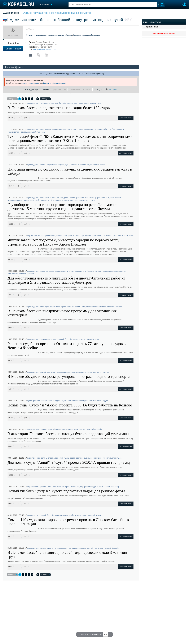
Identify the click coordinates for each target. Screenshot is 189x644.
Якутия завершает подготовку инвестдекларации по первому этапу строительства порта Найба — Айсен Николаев (63, 242)
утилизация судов (48, 339)
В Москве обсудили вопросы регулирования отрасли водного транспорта (69, 376)
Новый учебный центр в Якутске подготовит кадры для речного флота (66, 491)
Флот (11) (98, 89)
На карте (111, 89)
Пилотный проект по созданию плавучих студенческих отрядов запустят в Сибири (70, 171)
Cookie (100, 634)
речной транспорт (112, 487)
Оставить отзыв (13, 49)
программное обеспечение (94, 306)
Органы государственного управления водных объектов (57, 13)
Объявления (74, 89)
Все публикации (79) (95, 74)
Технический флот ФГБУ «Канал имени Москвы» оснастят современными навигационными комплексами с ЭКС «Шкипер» (70, 138)
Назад (12, 99)
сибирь (43, 165)
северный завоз (48, 236)
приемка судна (62, 458)
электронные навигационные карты (56, 129)
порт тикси (129, 236)
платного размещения (30, 83)
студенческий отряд (96, 165)
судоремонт (32, 103)
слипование (44, 103)
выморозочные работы (66, 515)
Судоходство (11, 13)
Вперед (45, 99)
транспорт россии (83, 236)
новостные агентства (49, 197)
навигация (44, 306)
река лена (102, 197)
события (31, 429)
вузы (67, 165)
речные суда (95, 103)
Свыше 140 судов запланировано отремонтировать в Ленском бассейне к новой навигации (68, 522)
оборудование (74, 306)
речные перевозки (77, 548)
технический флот (103, 129)
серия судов (102, 401)
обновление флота (65, 236)
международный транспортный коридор (78, 197)
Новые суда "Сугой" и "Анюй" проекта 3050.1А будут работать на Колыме (70, 405)
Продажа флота (59, 89)
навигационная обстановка (32, 132)
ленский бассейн (58, 103)
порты (30, 236)
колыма (92, 401)
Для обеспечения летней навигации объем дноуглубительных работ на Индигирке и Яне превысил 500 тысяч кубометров (66, 280)
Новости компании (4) (58, 74)
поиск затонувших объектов (86, 339)
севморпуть (97, 236)
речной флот (46, 487)
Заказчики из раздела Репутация (86, 35)
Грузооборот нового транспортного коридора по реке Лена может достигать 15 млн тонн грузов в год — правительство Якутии (62, 207)
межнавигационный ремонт (90, 515)
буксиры (57, 429)
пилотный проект (78, 165)
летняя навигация (103, 271)
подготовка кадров (56, 165)
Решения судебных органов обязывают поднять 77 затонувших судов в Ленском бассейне (67, 346)
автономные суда (75, 372)
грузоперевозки (61, 548)
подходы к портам (87, 200)
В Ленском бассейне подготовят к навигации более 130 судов (59, 108)
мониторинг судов (58, 306)
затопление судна (44, 429)
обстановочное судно (78, 401)
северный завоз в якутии (51, 271)
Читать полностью (126, 118)
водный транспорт (48, 372)
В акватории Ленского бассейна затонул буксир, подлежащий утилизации (69, 434)
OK (106, 634)
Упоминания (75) (77, 74)
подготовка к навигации (78, 103)
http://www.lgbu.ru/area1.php (45, 49)
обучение (75, 487)
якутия (111, 197)
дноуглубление (87, 271)
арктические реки (71, 271)
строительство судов (50, 401)
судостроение (33, 401)
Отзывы (45, 89)
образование (33, 487)
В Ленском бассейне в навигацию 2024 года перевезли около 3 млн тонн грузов (68, 555)
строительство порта (113, 236)
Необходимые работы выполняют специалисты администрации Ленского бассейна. (42, 113)
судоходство (33, 129)
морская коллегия (70, 200)
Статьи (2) (43, 74)
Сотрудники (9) (32, 89)
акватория (62, 372)
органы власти (48, 458)
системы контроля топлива (97, 372)
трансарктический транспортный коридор (42, 200)
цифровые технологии (83, 129)
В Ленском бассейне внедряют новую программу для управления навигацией (62, 313)
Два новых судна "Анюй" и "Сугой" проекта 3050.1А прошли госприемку (69, 462)
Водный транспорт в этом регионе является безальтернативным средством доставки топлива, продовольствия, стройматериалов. (61, 561)
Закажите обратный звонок (54, 83)
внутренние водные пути (92, 487)
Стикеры (87, 89)
